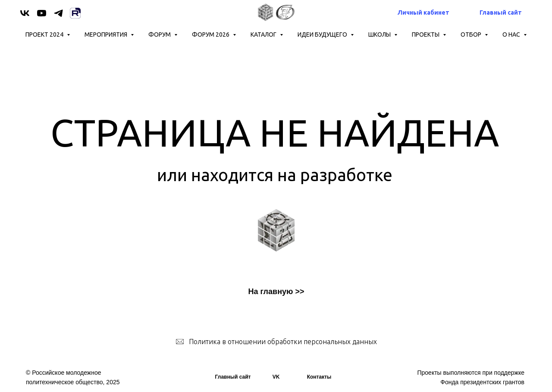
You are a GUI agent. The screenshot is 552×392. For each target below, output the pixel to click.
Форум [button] (160, 34)
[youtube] (42, 13)
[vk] (25, 13)
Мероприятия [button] (107, 34)
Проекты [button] (426, 34)
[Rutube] (75, 13)
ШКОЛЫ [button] (380, 34)
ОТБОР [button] (472, 34)
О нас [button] (512, 34)
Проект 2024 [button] (45, 34)
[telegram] (58, 13)
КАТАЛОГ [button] (264, 34)
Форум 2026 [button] (211, 34)
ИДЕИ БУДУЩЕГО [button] (323, 34)
